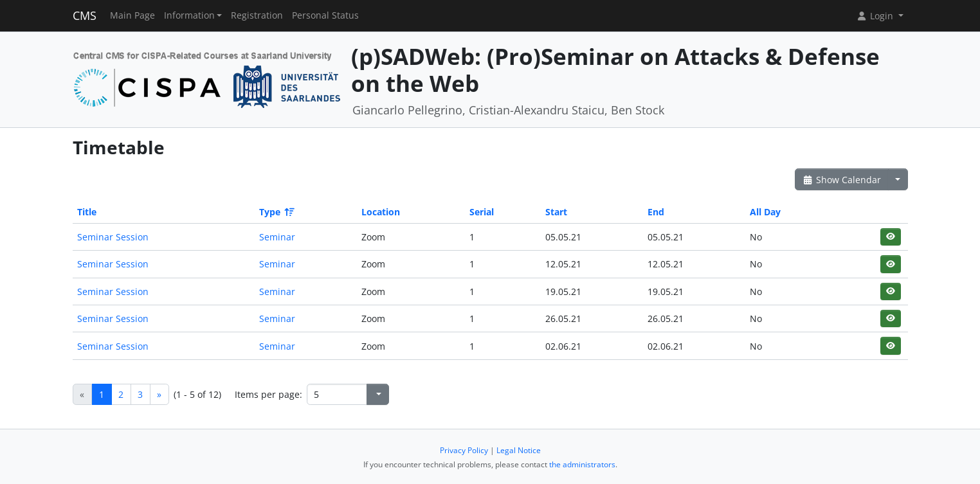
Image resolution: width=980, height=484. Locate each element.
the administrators (582, 464)
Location (381, 212)
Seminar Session (113, 237)
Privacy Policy (464, 450)
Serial (482, 212)
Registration (257, 15)
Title (87, 212)
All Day (765, 212)
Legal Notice (519, 450)
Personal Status (325, 15)
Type (276, 212)
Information (189, 15)
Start (556, 212)
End (656, 212)
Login (876, 16)
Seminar (277, 237)
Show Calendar (842, 180)
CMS (85, 15)
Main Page (132, 15)
